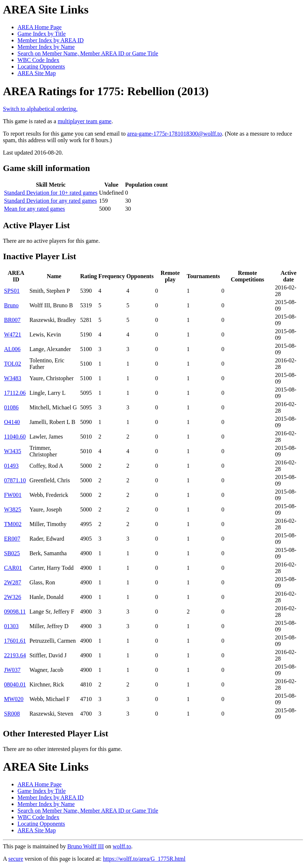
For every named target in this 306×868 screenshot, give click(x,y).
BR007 (12, 320)
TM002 (13, 524)
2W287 (13, 582)
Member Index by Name (46, 47)
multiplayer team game (85, 121)
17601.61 (15, 641)
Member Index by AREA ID (51, 40)
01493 (11, 466)
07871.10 (15, 480)
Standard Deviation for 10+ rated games (51, 193)
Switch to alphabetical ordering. (40, 109)
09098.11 (15, 612)
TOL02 (13, 364)
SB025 (12, 553)
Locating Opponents (41, 67)
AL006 (12, 349)
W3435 (13, 451)
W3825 (13, 509)
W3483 (13, 378)
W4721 (13, 334)
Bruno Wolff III (85, 846)
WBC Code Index (38, 60)
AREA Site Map (37, 73)
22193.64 (15, 655)
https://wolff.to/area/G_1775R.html (144, 859)
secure (16, 859)
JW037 (12, 670)
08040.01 (15, 684)
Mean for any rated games (34, 209)
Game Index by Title (42, 34)
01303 (11, 626)
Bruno (11, 305)
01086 (11, 407)
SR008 (12, 714)
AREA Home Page (40, 27)
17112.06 (15, 393)
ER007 (12, 539)
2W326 (13, 597)
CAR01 (13, 568)
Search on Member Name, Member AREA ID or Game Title (88, 53)
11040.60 (15, 437)
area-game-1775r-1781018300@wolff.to (175, 134)
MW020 (14, 699)
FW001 (13, 495)
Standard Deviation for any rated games (51, 201)
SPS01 (12, 291)
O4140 (12, 422)
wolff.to (122, 846)
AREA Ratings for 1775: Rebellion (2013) (106, 91)
